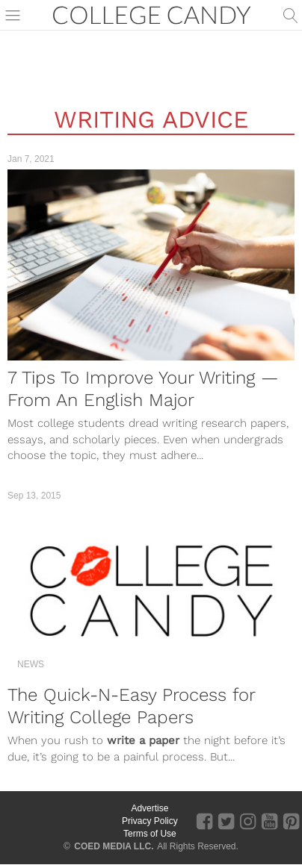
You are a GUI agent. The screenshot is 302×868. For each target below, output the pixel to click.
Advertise (150, 808)
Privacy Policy (150, 821)
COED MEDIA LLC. (114, 846)
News (31, 664)
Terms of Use (150, 834)
